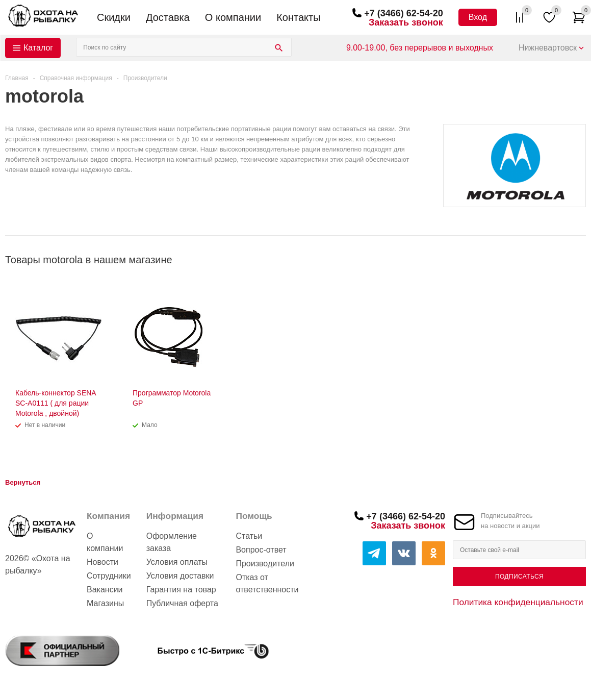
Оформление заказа (172, 542)
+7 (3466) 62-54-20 (404, 13)
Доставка (168, 17)
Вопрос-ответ (261, 550)
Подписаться (519, 577)
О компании (233, 17)
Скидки (114, 17)
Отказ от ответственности (267, 583)
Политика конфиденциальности (518, 602)
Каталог (38, 48)
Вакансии (105, 590)
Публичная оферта (182, 603)
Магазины (105, 603)
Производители (265, 564)
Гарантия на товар (181, 590)
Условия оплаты (177, 562)
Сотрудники (109, 576)
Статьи (249, 536)
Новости (102, 562)
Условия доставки (180, 576)
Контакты (298, 17)
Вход (478, 17)
